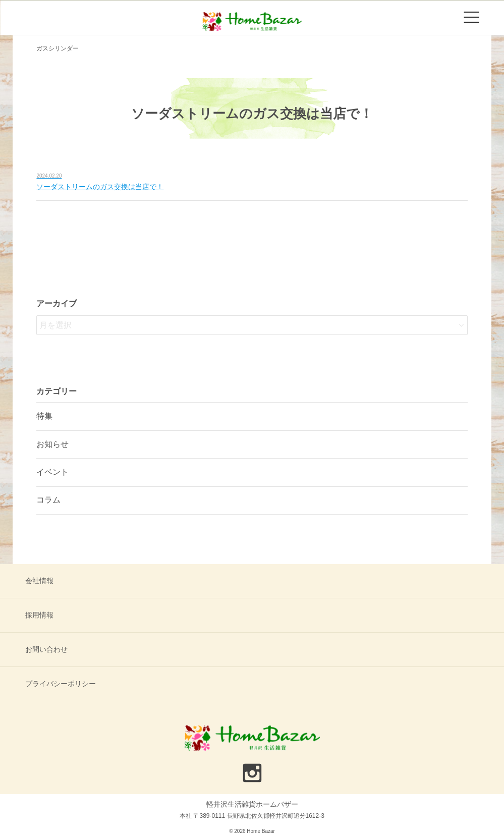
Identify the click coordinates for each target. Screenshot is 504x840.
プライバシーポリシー (61, 684)
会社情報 (39, 581)
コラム (48, 500)
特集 (44, 416)
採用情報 (39, 615)
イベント (52, 472)
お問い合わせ (46, 649)
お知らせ (52, 444)
